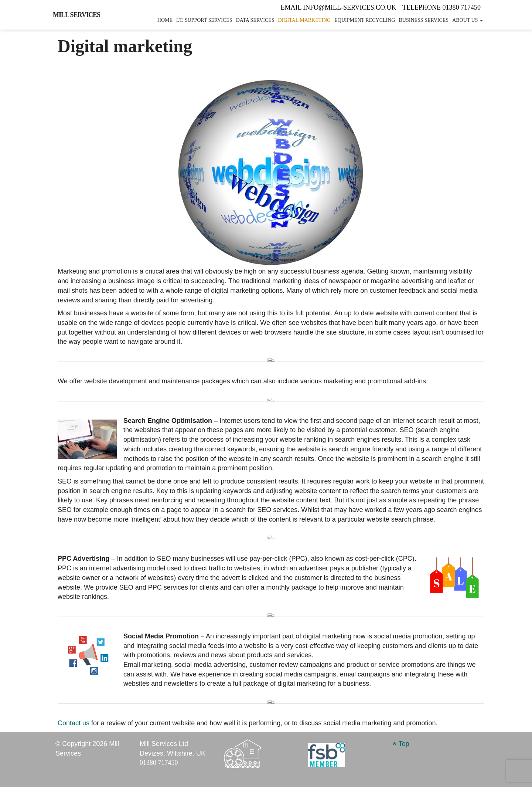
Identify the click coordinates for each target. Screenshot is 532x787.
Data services (255, 20)
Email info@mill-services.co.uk (339, 7)
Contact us (74, 723)
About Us (468, 20)
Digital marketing (305, 20)
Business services (424, 20)
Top (401, 744)
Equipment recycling (365, 20)
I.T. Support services (204, 20)
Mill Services (76, 15)
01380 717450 (159, 763)
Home (165, 20)
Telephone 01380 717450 (441, 7)
